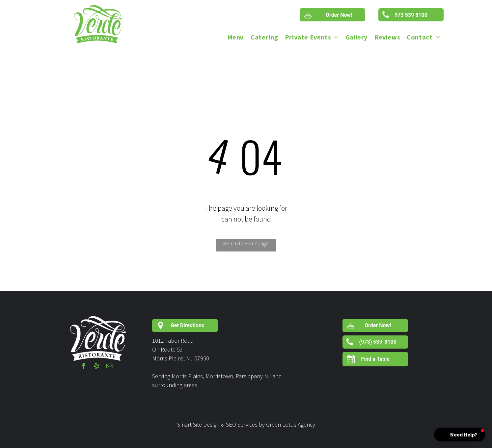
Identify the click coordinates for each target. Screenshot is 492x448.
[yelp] (97, 367)
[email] (110, 367)
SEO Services (242, 424)
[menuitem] (236, 37)
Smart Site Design (198, 424)
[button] (460, 435)
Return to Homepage (246, 243)
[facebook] (84, 367)
